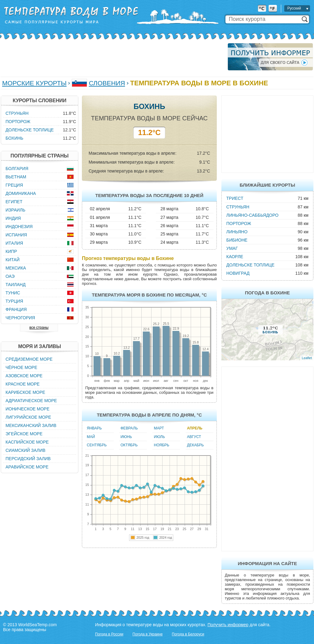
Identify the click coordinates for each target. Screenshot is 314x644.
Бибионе (237, 240)
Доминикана (21, 193)
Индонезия (19, 227)
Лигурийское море (28, 417)
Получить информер (228, 625)
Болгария (17, 169)
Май (91, 437)
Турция (14, 301)
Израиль (15, 210)
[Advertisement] (112, 57)
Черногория (20, 318)
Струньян (238, 207)
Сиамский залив (25, 450)
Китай (13, 260)
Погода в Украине (147, 634)
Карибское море (25, 392)
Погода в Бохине (267, 293)
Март (159, 428)
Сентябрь (97, 445)
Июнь (126, 437)
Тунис (13, 293)
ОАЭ (10, 276)
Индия (13, 218)
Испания (16, 235)
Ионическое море (27, 409)
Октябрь (129, 445)
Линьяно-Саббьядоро (252, 215)
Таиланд (16, 285)
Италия (14, 243)
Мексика (16, 268)
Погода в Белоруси (188, 634)
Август (194, 437)
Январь (94, 428)
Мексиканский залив (31, 425)
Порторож (239, 223)
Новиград (238, 273)
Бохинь (14, 138)
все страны (39, 328)
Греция (14, 185)
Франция (16, 309)
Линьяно (237, 232)
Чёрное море (21, 367)
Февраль (129, 428)
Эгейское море (24, 434)
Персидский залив (28, 459)
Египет (14, 202)
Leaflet (307, 358)
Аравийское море (27, 467)
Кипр (11, 251)
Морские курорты (34, 83)
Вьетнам (16, 177)
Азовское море (24, 376)
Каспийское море (27, 442)
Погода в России (109, 634)
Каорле (235, 257)
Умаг (232, 248)
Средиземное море (29, 359)
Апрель (195, 428)
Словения (107, 83)
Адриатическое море (31, 401)
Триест (235, 198)
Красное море (23, 384)
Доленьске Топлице (250, 265)
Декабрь (195, 445)
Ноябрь (162, 445)
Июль (159, 437)
